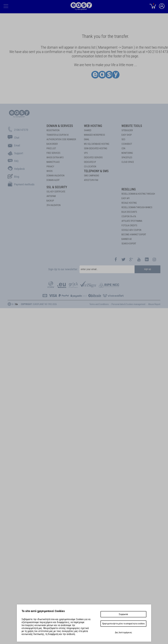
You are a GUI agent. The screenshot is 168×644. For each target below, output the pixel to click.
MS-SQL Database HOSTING (97, 144)
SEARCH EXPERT (129, 244)
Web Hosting (93, 126)
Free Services (53, 153)
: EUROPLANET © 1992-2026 (39, 304)
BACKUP (50, 201)
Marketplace (53, 162)
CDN (123, 148)
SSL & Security (57, 187)
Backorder (52, 144)
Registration (53, 130)
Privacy (50, 167)
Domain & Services (60, 126)
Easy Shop (127, 135)
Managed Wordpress (94, 135)
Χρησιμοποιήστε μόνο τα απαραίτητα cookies (123, 624)
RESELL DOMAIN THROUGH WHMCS (137, 207)
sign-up (148, 269)
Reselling (129, 189)
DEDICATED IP (90, 162)
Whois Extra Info (55, 157)
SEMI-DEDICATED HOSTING (96, 148)
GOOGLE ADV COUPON (131, 230)
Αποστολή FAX (91, 180)
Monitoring (127, 153)
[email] (107, 269)
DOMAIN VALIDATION (55, 176)
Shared (88, 130)
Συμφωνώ (123, 614)
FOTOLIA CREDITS (129, 225)
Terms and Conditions (99, 304)
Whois (50, 171)
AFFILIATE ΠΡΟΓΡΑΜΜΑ (132, 221)
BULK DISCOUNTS (129, 212)
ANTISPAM (51, 196)
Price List (51, 148)
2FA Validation (54, 205)
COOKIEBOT (127, 144)
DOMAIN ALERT (53, 180)
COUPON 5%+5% (129, 216)
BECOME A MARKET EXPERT (134, 235)
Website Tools (132, 126)
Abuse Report (154, 304)
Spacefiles (127, 157)
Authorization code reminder (61, 139)
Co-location (90, 167)
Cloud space (128, 162)
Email (87, 139)
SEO (123, 139)
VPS (86, 153)
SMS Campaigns (92, 176)
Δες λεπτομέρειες (124, 632)
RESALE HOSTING (129, 203)
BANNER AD (127, 239)
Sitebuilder (127, 130)
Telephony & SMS (96, 171)
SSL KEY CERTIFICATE (56, 192)
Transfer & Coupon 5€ (58, 135)
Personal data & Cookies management (128, 304)
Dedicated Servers (93, 157)
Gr (13, 304)
